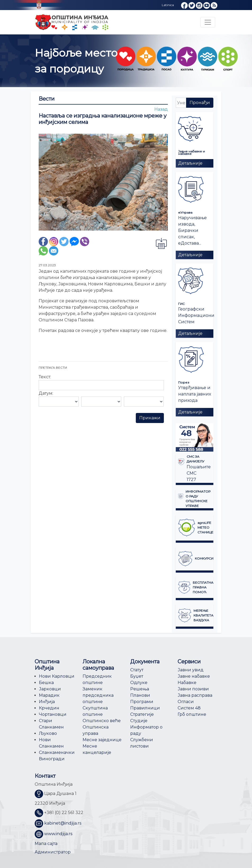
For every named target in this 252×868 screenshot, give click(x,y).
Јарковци (50, 689)
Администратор (53, 852)
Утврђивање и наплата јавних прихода (195, 394)
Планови (140, 695)
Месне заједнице (102, 740)
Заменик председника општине (98, 695)
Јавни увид (191, 670)
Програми (142, 702)
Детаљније (190, 163)
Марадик (49, 695)
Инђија (47, 702)
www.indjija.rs (58, 834)
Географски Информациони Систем (196, 315)
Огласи (186, 702)
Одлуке (139, 683)
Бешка (46, 683)
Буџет (137, 676)
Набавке (187, 683)
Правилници (145, 708)
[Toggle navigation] (208, 22)
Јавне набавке (194, 676)
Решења (140, 689)
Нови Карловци (57, 676)
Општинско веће (102, 721)
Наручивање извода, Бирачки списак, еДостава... (192, 230)
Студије (139, 721)
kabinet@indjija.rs (63, 823)
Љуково (48, 733)
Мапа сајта (46, 844)
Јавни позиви (193, 689)
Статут (137, 670)
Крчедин (49, 708)
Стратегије (142, 714)
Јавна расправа (195, 695)
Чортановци (53, 714)
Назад (161, 109)
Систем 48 (189, 708)
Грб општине (192, 714)
